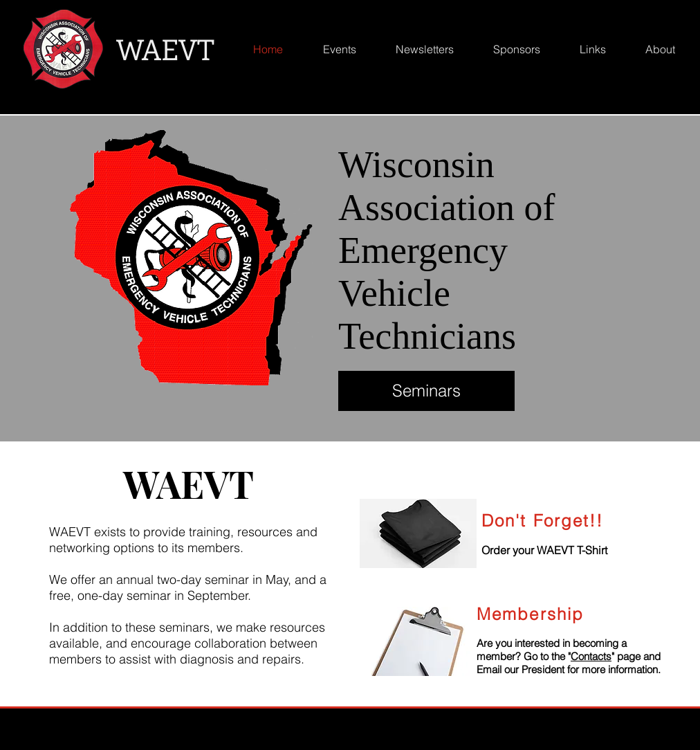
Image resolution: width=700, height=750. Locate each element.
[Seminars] (426, 391)
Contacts (591, 656)
